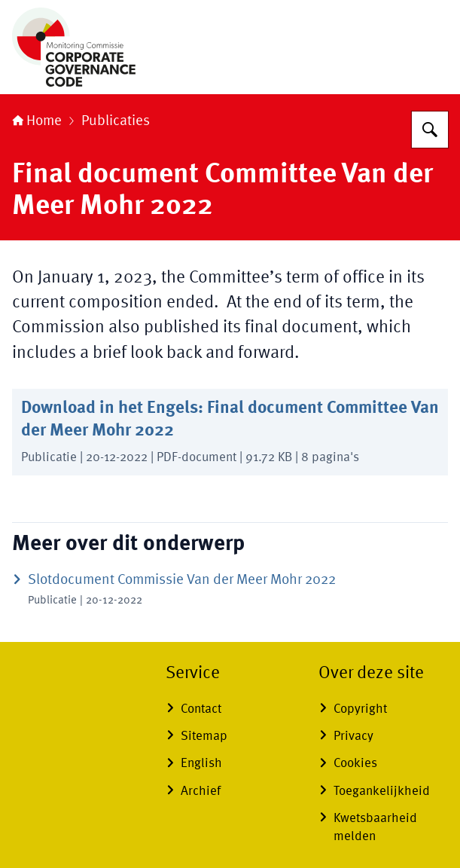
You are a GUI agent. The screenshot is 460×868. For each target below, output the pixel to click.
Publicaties (116, 121)
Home (37, 121)
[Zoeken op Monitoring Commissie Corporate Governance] (430, 130)
